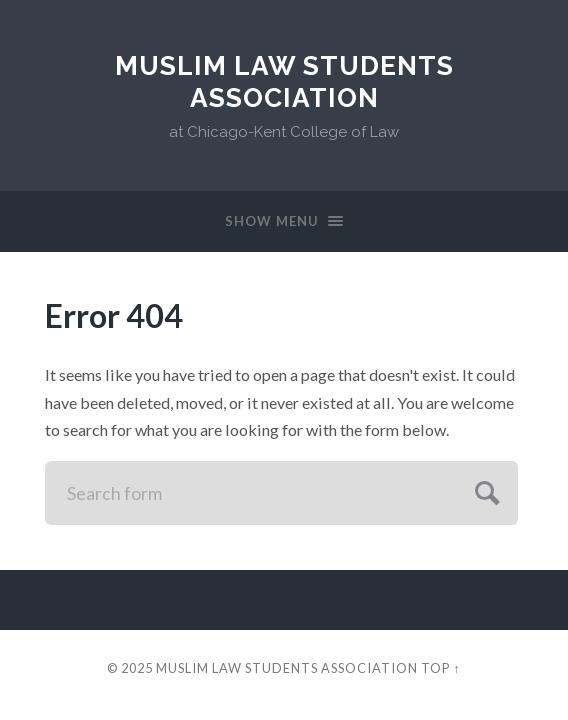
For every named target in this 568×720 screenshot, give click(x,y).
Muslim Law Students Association (284, 81)
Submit (484, 490)
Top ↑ (440, 668)
